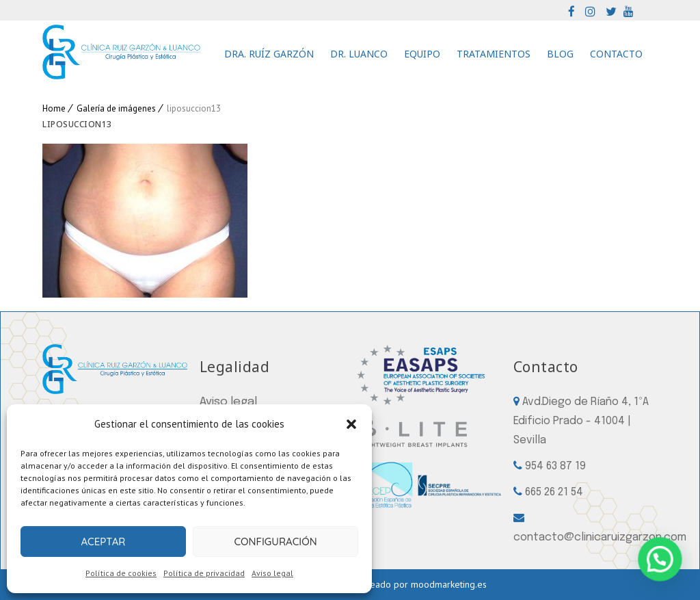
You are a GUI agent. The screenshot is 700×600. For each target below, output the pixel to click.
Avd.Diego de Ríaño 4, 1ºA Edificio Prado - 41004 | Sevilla (581, 421)
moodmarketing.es (449, 584)
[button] (351, 424)
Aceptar (103, 542)
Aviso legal (272, 573)
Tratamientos (494, 54)
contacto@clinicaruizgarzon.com (600, 537)
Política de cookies (121, 573)
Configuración (275, 542)
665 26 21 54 (554, 492)
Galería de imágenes (116, 108)
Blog (560, 54)
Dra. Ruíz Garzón (269, 54)
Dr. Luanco (359, 54)
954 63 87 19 (555, 466)
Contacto (616, 54)
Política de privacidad (204, 573)
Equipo (422, 54)
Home (54, 108)
